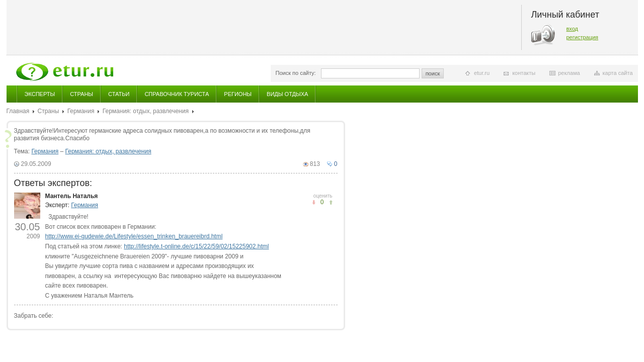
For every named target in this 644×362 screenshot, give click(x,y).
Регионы (238, 94)
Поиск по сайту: (296, 73)
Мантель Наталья (72, 196)
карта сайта (618, 73)
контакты (524, 73)
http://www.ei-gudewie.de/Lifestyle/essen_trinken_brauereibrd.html (134, 236)
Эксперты (40, 94)
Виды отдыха (287, 94)
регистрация (583, 37)
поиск (433, 73)
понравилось (314, 202)
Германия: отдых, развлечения (146, 111)
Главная (18, 111)
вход (573, 29)
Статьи (119, 94)
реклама (569, 73)
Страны (82, 94)
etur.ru (482, 73)
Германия (81, 111)
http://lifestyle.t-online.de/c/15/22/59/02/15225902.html (196, 246)
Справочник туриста (177, 94)
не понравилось (331, 202)
